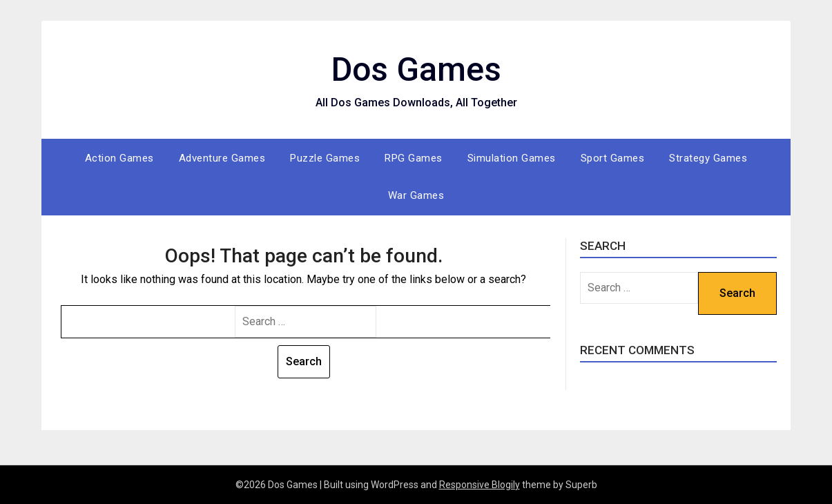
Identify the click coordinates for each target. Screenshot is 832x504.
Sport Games (613, 158)
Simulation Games (512, 158)
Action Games (119, 158)
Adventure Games (222, 158)
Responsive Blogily (480, 485)
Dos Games (416, 69)
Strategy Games (708, 158)
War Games (416, 195)
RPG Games (414, 158)
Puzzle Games (325, 158)
